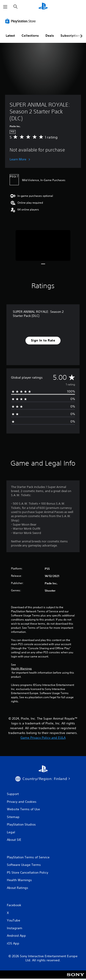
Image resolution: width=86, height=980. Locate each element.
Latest (10, 36)
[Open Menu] (5, 7)
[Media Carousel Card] (43, 245)
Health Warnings (21, 669)
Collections (30, 36)
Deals (50, 36)
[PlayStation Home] (43, 7)
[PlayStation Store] (21, 21)
